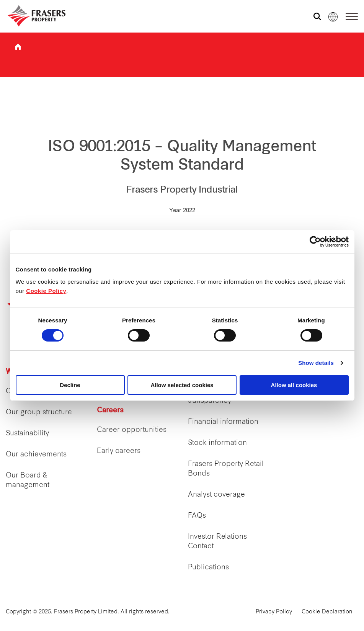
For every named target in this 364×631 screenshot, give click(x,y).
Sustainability (27, 434)
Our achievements (36, 455)
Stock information (217, 443)
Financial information (223, 422)
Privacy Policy (274, 612)
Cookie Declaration (327, 612)
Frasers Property (18, 47)
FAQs (197, 516)
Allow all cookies (294, 385)
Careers (110, 411)
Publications (208, 568)
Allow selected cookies (182, 385)
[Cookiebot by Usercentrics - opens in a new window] (315, 242)
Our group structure (39, 413)
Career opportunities (132, 430)
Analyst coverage (216, 495)
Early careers (119, 451)
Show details (316, 363)
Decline (70, 385)
